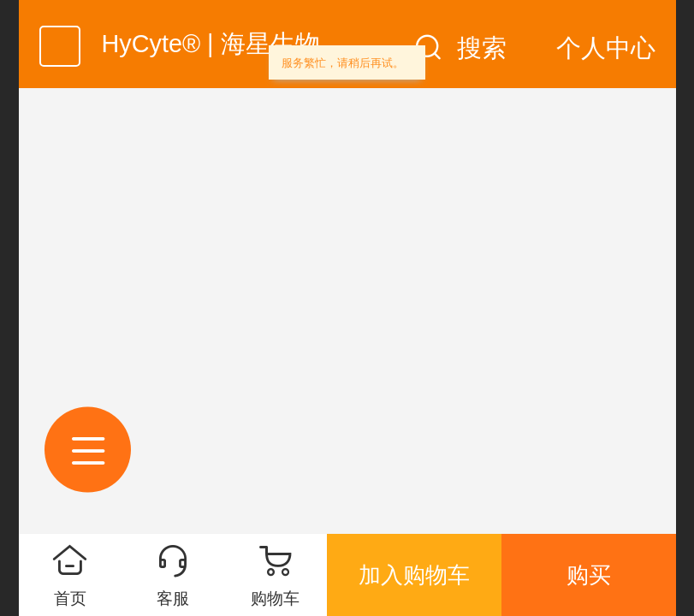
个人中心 (606, 48)
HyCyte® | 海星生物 (211, 44)
